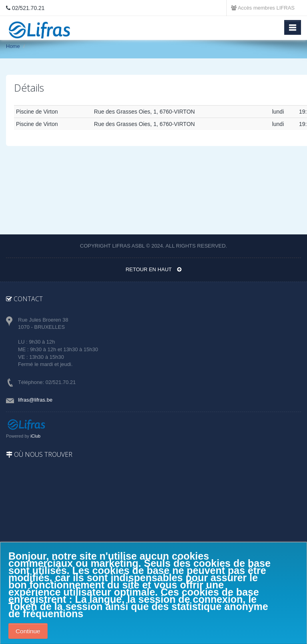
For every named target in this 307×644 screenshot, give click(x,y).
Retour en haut (153, 269)
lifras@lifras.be (35, 400)
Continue (28, 631)
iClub (35, 436)
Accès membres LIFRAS (263, 8)
